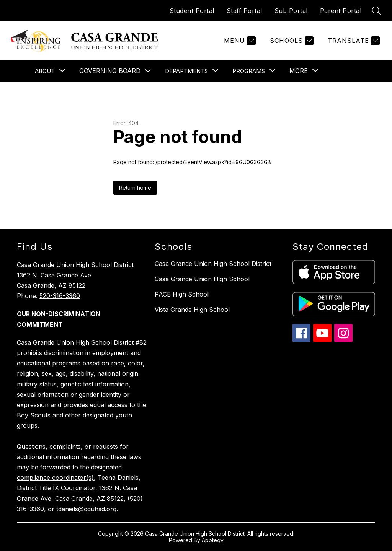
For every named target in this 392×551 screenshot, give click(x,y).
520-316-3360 (60, 296)
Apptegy (213, 540)
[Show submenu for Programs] (249, 71)
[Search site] (377, 11)
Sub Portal (291, 11)
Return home (135, 188)
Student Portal (192, 11)
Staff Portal (244, 11)
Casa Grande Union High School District (213, 264)
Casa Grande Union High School (202, 279)
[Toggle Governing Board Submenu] (148, 71)
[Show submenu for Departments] (186, 71)
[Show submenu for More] (299, 71)
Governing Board (110, 71)
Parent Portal (341, 11)
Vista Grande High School (192, 310)
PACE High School (182, 294)
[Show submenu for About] (45, 71)
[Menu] (239, 41)
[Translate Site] (353, 41)
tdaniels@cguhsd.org (86, 509)
